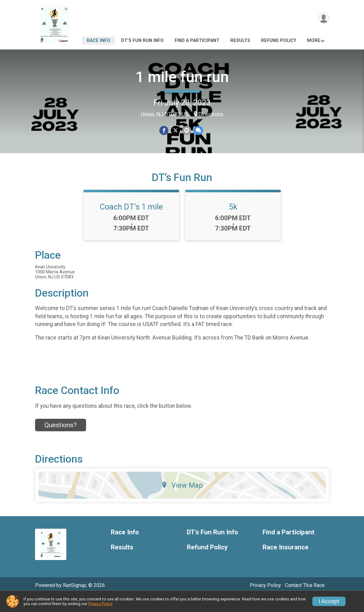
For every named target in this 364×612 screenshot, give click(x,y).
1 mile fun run (182, 77)
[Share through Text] (198, 131)
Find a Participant (197, 41)
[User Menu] (323, 18)
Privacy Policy (100, 604)
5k (233, 222)
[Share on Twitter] (175, 131)
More (314, 41)
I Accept (329, 601)
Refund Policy (279, 41)
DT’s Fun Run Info (142, 41)
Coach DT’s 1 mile (131, 222)
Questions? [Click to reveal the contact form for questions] (61, 440)
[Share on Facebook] (164, 131)
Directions (211, 114)
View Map (182, 500)
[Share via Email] (186, 131)
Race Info (98, 41)
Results (240, 41)
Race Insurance (286, 563)
